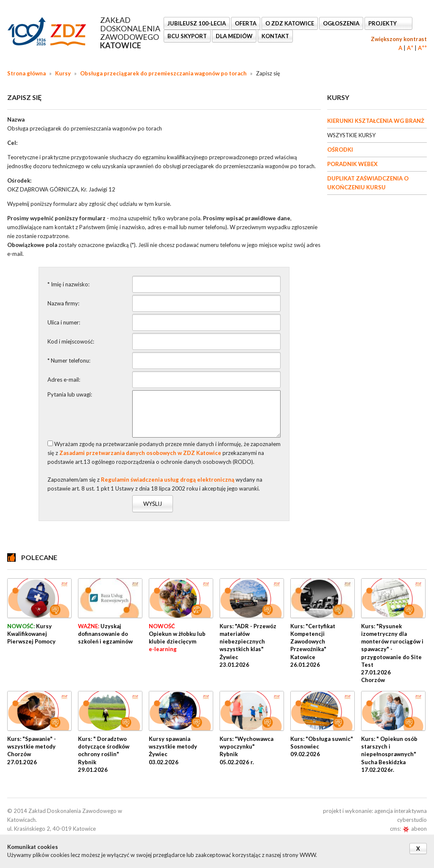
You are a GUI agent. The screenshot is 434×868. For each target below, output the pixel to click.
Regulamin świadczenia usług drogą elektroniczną (168, 480)
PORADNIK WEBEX (352, 164)
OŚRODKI (340, 150)
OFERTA (246, 23)
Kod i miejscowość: (71, 341)
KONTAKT (275, 36)
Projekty (383, 23)
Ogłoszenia (341, 23)
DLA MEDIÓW (234, 36)
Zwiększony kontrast (399, 39)
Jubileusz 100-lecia (197, 23)
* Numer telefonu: (69, 361)
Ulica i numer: (64, 322)
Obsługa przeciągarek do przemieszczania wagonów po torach (163, 73)
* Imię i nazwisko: (68, 284)
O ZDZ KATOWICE (290, 23)
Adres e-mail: (64, 380)
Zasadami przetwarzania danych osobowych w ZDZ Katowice (140, 453)
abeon (415, 829)
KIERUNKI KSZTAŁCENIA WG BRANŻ (376, 121)
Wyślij (153, 504)
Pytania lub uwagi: (70, 394)
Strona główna (26, 73)
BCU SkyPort (187, 36)
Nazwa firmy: (63, 303)
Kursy (63, 73)
